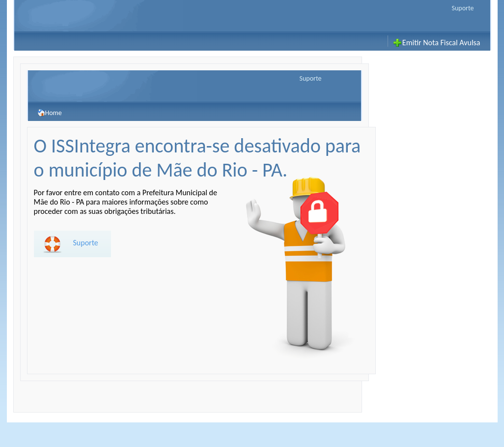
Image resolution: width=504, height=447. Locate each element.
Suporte (463, 8)
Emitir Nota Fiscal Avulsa (441, 43)
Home (50, 111)
